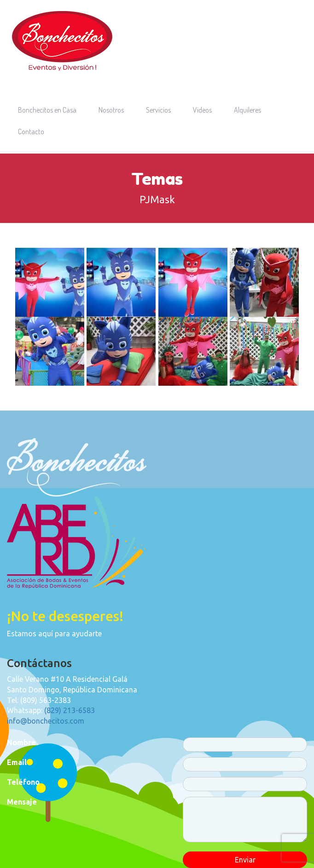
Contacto (31, 131)
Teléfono (23, 782)
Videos (202, 110)
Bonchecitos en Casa (47, 110)
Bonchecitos (62, 41)
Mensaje (22, 802)
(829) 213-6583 (70, 710)
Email (17, 762)
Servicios (158, 110)
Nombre (21, 742)
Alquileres (247, 110)
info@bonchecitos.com (46, 721)
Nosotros (111, 110)
